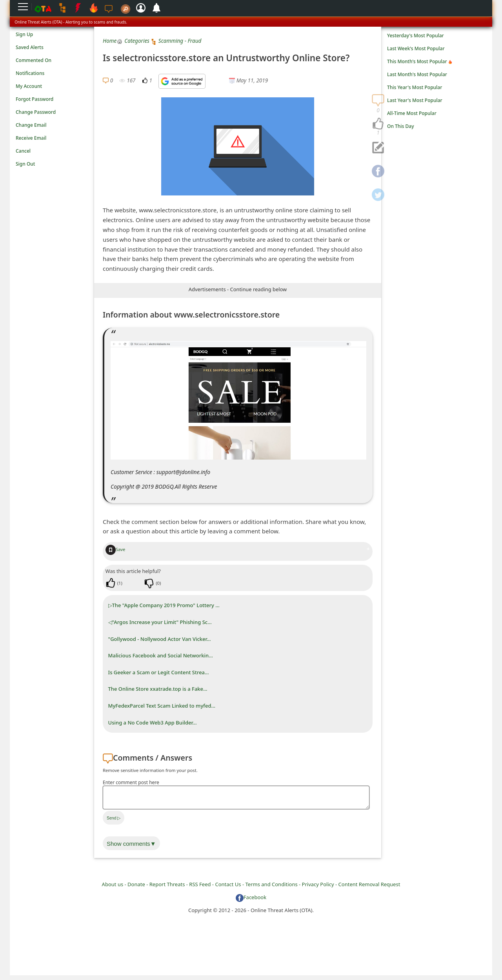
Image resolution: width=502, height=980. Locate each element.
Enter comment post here (131, 782)
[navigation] (378, 124)
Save (115, 549)
